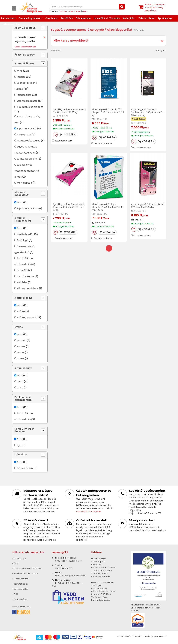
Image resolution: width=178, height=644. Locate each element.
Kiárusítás (21, 455)
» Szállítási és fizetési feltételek (27, 569)
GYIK (15, 594)
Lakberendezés (10, 24)
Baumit (21, 347)
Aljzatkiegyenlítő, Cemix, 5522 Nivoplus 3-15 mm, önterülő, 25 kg (108, 112)
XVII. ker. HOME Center (70, 11)
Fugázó (21, 77)
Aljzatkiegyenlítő (27, 129)
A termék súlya (23, 368)
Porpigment (24, 135)
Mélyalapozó (24, 183)
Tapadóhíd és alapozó (30, 107)
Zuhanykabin (83, 18)
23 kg (20, 388)
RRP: (55, 116)
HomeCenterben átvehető (24, 430)
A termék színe (23, 298)
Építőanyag (164, 18)
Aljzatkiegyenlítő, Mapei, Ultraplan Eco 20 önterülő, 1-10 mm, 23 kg (108, 207)
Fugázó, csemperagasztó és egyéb (78, 30)
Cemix (21, 359)
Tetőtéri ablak (146, 18)
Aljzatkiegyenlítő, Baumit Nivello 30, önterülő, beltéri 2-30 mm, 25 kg (69, 207)
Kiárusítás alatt (26, 468)
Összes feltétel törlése (25, 47)
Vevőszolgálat (20, 589)
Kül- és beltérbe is (28, 288)
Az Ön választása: (25, 28)
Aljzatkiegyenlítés (27, 209)
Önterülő (22, 270)
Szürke (21, 311)
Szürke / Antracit (27, 317)
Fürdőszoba (8, 18)
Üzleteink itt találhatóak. (89, 512)
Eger (84, 11)
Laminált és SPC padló (106, 18)
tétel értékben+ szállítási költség (155, 7)
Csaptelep (51, 18)
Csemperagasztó (27, 101)
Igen (20, 445)
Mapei (21, 353)
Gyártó (19, 327)
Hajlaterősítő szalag (29, 141)
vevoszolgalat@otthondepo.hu (70, 576)
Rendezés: (56, 51)
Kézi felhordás (25, 234)
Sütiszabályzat (20, 579)
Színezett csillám (27, 159)
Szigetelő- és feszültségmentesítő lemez (27, 171)
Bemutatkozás (20, 584)
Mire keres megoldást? (71, 40)
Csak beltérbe (25, 276)
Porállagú (23, 240)
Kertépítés (128, 18)
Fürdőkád (66, 18)
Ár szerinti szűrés (25, 55)
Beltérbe (22, 282)
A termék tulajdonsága (23, 219)
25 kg (20, 382)
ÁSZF (15, 563)
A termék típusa (24, 63)
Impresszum (19, 558)
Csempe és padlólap (30, 18)
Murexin (22, 341)
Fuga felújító (24, 95)
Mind (20, 71)
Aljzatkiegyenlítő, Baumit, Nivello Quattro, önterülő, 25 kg (69, 111)
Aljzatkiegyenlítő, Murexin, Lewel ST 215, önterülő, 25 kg (148, 206)
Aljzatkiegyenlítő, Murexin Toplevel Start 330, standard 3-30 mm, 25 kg (147, 112)
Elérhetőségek (20, 599)
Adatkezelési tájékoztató (25, 574)
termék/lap (160, 51)
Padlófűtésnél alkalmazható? (23, 398)
